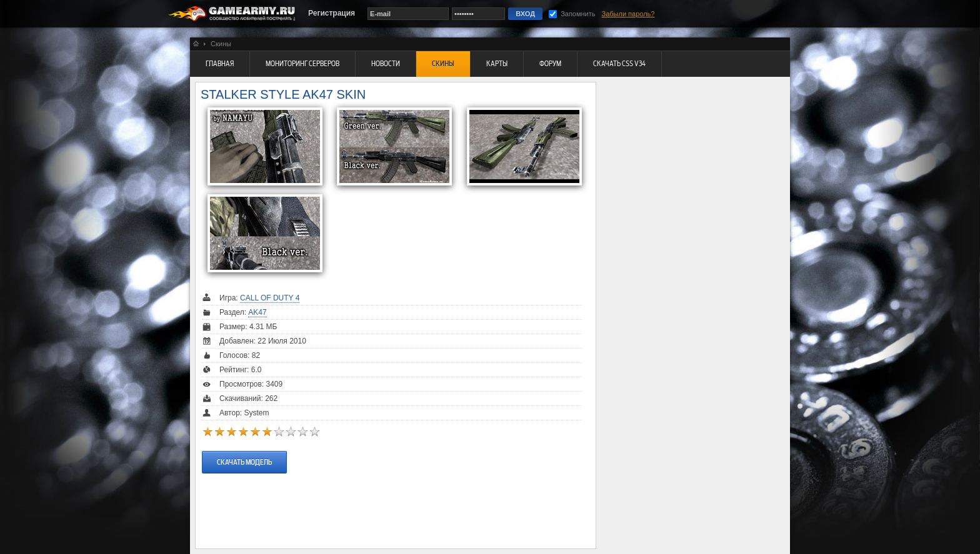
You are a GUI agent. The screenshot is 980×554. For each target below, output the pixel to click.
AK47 (257, 312)
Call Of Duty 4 (270, 298)
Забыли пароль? (628, 14)
